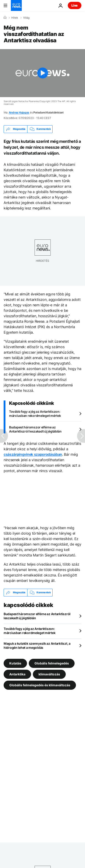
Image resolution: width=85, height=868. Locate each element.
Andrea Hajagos (19, 112)
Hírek (15, 18)
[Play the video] (42, 73)
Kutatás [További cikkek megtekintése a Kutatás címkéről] (15, 663)
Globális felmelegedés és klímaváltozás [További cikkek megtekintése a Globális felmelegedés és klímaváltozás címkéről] (40, 685)
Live (75, 5)
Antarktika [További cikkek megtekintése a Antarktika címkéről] (17, 674)
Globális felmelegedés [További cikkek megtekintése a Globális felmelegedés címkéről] (52, 663)
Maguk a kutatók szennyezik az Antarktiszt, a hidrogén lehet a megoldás (37, 645)
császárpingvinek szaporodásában (33, 454)
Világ (26, 18)
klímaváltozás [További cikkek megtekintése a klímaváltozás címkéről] (49, 674)
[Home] (5, 18)
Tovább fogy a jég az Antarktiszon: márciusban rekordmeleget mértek (35, 414)
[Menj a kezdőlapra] (16, 5)
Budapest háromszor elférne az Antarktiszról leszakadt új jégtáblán (35, 429)
